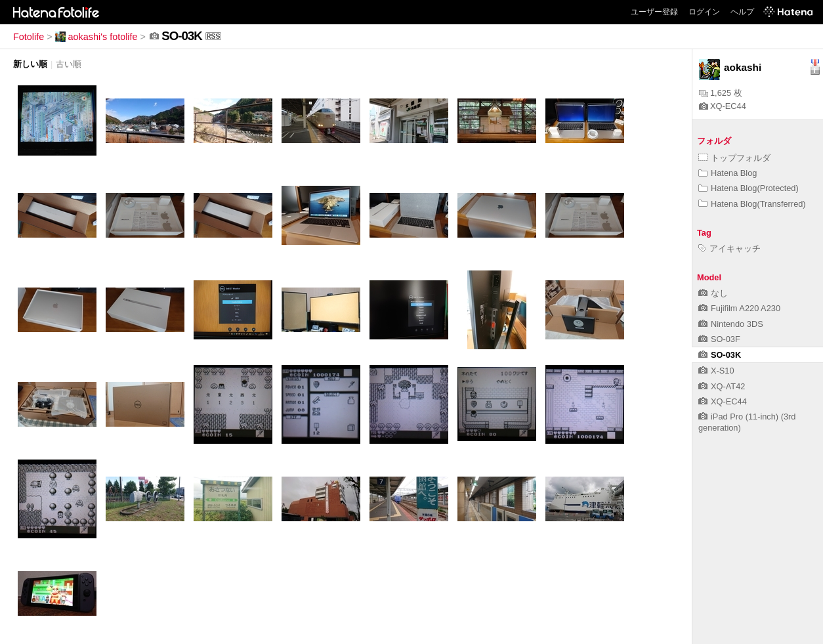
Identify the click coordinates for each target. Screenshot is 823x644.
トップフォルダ (734, 158)
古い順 (69, 64)
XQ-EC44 (723, 106)
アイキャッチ (729, 248)
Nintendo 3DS (731, 324)
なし (713, 293)
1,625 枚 (721, 93)
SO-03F (719, 339)
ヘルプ (742, 12)
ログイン (704, 12)
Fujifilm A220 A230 (739, 308)
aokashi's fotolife (96, 37)
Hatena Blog (728, 173)
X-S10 (716, 371)
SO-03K (720, 355)
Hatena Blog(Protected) (749, 188)
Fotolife (29, 37)
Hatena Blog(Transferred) (752, 204)
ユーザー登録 (654, 12)
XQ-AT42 (722, 386)
